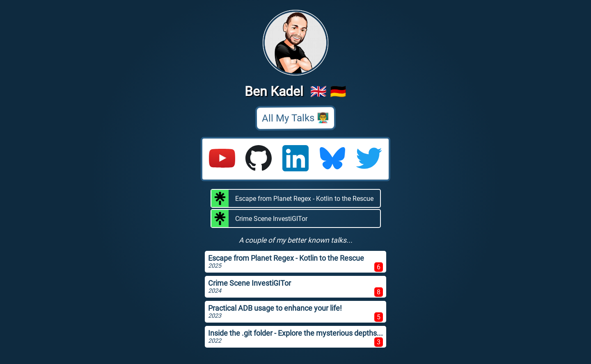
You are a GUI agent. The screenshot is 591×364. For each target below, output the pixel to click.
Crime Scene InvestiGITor (259, 218)
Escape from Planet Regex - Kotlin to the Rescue (292, 198)
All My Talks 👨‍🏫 (295, 118)
